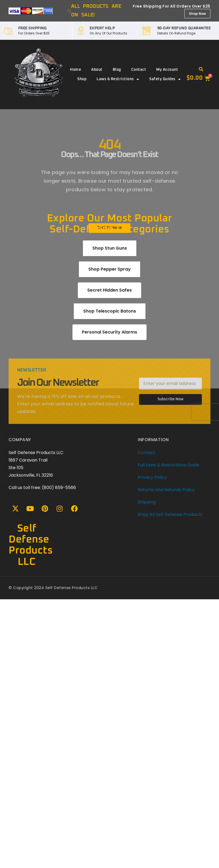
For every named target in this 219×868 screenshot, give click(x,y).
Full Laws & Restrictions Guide (169, 465)
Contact (139, 70)
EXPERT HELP (102, 28)
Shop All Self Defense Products (170, 514)
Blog (117, 70)
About (97, 70)
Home (76, 70)
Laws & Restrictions (118, 79)
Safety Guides (165, 79)
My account (167, 70)
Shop (82, 79)
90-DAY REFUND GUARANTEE (184, 28)
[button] (201, 69)
